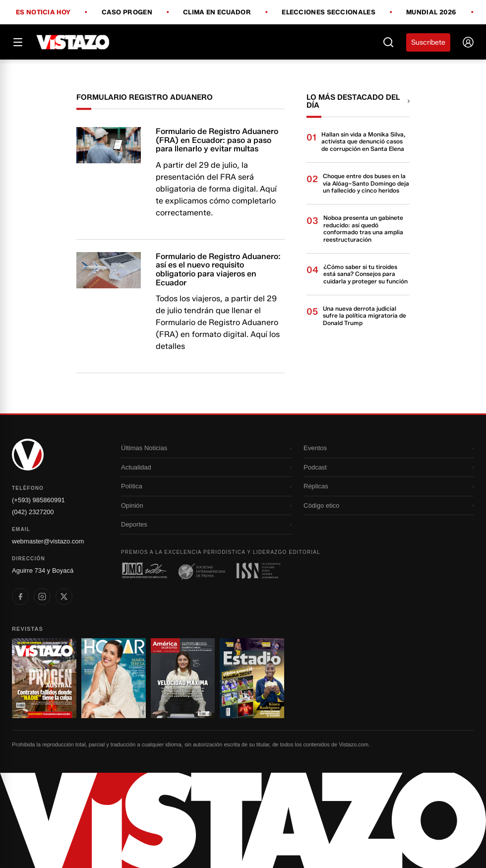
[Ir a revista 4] (252, 678)
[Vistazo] (73, 42)
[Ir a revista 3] (183, 678)
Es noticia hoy (43, 12)
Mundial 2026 (431, 12)
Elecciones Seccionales (329, 12)
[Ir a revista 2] (114, 678)
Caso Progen (127, 12)
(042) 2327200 (33, 512)
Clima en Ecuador (217, 12)
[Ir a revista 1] (44, 678)
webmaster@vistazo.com (48, 541)
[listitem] (20, 597)
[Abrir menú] (18, 42)
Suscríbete (428, 42)
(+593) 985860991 (38, 500)
